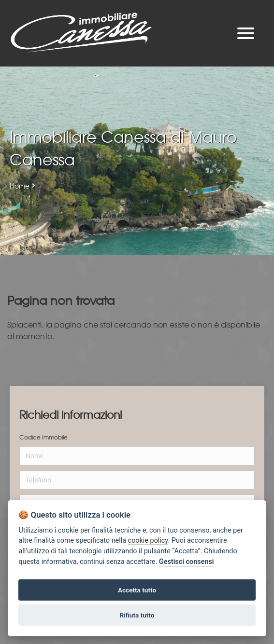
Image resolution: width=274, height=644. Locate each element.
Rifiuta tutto (137, 615)
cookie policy (148, 541)
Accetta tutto (137, 590)
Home (20, 186)
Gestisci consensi (187, 562)
